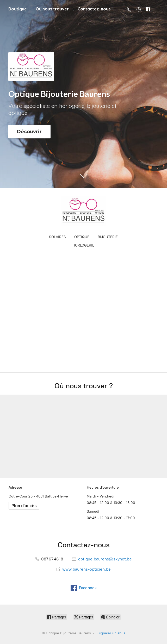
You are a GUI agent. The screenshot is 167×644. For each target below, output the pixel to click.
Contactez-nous (94, 9)
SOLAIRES (57, 237)
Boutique (18, 9)
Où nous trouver (52, 9)
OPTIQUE (82, 237)
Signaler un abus (111, 633)
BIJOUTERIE (108, 237)
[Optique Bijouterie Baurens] (84, 211)
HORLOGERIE (83, 245)
